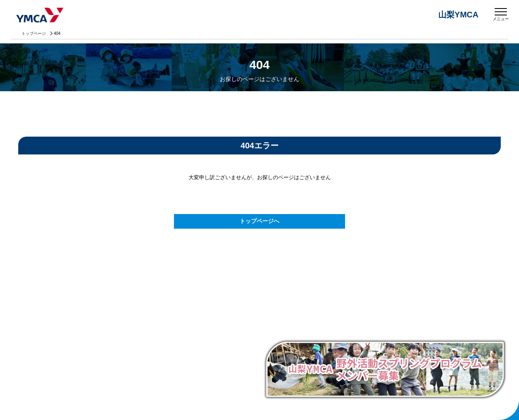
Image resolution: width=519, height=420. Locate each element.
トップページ (34, 33)
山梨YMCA (41, 16)
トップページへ (259, 221)
